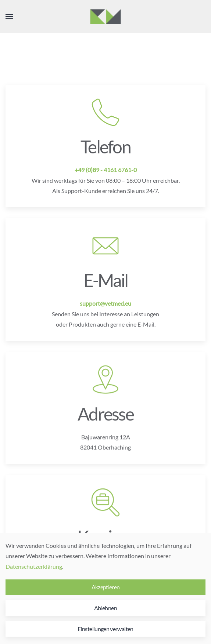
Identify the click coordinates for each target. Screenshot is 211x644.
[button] (9, 17)
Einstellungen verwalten (105, 629)
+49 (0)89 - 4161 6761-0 (106, 170)
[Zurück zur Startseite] (106, 17)
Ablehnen (105, 608)
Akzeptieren (106, 587)
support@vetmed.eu (105, 303)
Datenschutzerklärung (34, 566)
